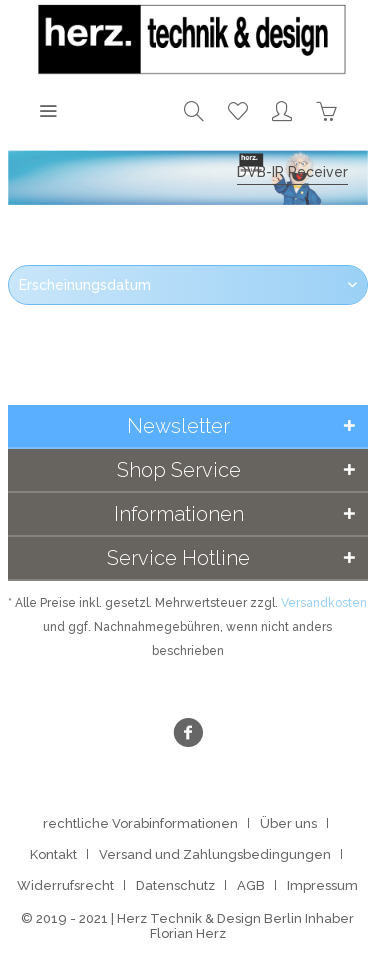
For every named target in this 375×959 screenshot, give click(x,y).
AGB (251, 885)
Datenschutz (175, 885)
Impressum (322, 885)
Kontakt (53, 854)
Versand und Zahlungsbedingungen (215, 854)
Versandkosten (324, 603)
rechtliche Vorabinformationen (140, 823)
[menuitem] (48, 110)
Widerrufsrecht (65, 885)
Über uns (288, 823)
